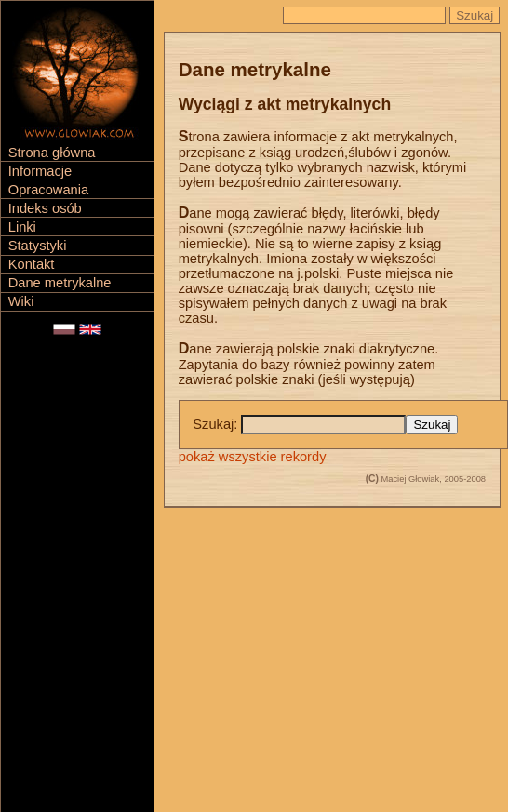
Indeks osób (45, 208)
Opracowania (48, 190)
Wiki (21, 301)
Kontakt (32, 264)
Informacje (40, 171)
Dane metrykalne (60, 283)
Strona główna (52, 153)
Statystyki (38, 246)
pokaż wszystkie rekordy (253, 457)
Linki (22, 227)
